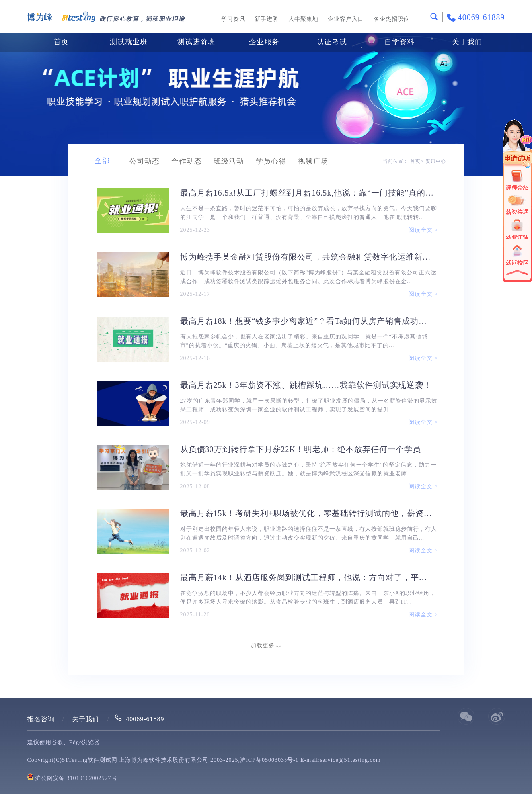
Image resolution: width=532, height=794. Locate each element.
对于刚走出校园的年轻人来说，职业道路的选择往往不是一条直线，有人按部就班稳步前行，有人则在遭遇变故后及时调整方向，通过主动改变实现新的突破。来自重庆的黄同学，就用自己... (309, 533)
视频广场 (313, 161)
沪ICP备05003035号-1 (269, 760)
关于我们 (86, 719)
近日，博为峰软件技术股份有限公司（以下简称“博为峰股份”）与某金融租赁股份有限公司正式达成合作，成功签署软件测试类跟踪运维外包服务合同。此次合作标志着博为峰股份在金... (308, 277)
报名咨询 (41, 719)
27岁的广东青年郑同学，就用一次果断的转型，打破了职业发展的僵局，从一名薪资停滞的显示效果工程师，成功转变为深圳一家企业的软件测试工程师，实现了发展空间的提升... (309, 405)
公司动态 (144, 161)
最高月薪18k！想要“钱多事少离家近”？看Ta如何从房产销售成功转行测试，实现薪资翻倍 (308, 321)
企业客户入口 (346, 19)
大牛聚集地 (303, 19)
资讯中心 (436, 161)
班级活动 (229, 161)
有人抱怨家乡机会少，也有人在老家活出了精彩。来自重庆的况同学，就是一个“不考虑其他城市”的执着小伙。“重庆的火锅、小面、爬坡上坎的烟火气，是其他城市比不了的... (304, 341)
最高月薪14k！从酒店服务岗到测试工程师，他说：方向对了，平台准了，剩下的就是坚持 (308, 577)
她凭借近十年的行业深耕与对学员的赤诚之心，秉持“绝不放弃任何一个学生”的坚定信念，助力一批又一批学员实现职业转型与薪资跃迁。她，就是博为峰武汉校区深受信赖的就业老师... (308, 469)
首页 (61, 42)
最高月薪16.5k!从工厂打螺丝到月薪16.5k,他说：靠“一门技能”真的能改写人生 (308, 193)
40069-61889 (145, 719)
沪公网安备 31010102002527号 (76, 778)
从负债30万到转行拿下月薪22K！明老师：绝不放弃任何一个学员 (301, 449)
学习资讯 (233, 19)
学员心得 (271, 161)
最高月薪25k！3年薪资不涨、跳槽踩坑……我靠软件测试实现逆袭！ (306, 385)
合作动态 (187, 161)
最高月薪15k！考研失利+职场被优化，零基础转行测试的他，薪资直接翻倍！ (308, 513)
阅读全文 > (423, 230)
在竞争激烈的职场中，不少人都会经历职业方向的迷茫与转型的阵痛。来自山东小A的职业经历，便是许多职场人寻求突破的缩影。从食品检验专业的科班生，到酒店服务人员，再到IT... (308, 597)
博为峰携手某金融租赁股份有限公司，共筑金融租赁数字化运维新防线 (308, 257)
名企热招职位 (392, 19)
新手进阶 (267, 19)
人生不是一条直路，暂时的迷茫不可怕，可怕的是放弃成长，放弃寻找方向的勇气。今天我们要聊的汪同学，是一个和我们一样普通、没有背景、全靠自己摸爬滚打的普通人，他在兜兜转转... (309, 213)
